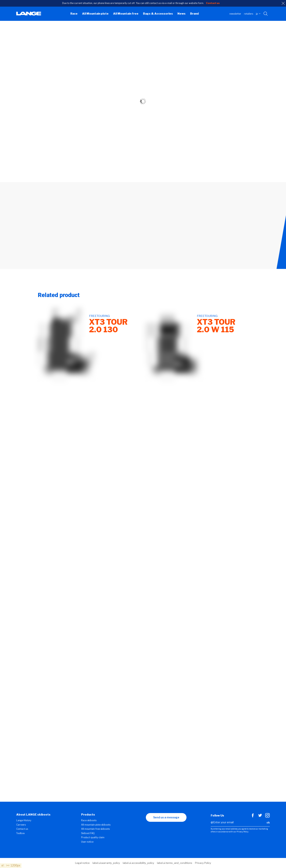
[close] (283, 3)
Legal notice (82, 863)
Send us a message (166, 817)
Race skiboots (89, 820)
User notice (87, 842)
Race (74, 14)
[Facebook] (253, 817)
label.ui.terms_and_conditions (175, 863)
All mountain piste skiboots (96, 825)
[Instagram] (267, 817)
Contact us (22, 829)
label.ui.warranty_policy (106, 863)
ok (268, 822)
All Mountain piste (95, 14)
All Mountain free (126, 14)
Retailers (249, 14)
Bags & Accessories (158, 14)
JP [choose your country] (258, 14)
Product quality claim (93, 837)
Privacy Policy (203, 863)
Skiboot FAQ (88, 833)
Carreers (21, 825)
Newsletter (235, 14)
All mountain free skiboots (95, 829)
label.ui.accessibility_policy (138, 863)
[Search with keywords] (266, 14)
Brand (194, 14)
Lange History (24, 820)
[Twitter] (260, 817)
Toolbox (21, 833)
